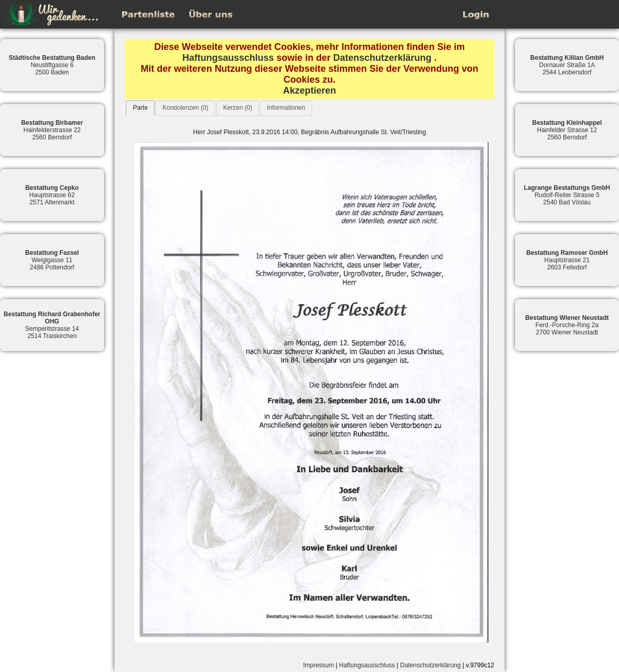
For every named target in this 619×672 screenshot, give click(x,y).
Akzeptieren (309, 91)
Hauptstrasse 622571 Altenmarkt (52, 195)
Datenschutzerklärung (383, 58)
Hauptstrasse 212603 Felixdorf (567, 260)
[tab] (140, 108)
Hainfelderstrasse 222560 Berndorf (52, 130)
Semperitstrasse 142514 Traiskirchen (52, 325)
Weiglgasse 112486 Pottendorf (52, 260)
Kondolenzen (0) (185, 108)
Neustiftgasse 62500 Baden (52, 65)
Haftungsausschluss (228, 58)
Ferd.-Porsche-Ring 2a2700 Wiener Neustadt (567, 325)
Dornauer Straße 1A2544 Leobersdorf (567, 65)
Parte (140, 108)
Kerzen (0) (238, 108)
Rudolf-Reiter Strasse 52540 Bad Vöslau (567, 195)
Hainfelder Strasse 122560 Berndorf (567, 130)
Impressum (319, 665)
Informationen (286, 108)
